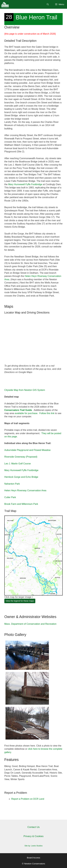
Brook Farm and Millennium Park (21, 504)
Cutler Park (10, 497)
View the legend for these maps (20, 601)
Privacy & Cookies (34, 836)
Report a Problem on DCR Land (28, 799)
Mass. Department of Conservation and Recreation (30, 624)
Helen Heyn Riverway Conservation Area (25, 490)
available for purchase (26, 413)
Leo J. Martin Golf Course (18, 464)
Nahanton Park (12, 484)
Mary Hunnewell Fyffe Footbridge (25, 184)
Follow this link (47, 413)
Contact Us (33, 827)
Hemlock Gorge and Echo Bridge (21, 477)
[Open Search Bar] (48, 4)
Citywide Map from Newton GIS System (25, 390)
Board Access (34, 858)
